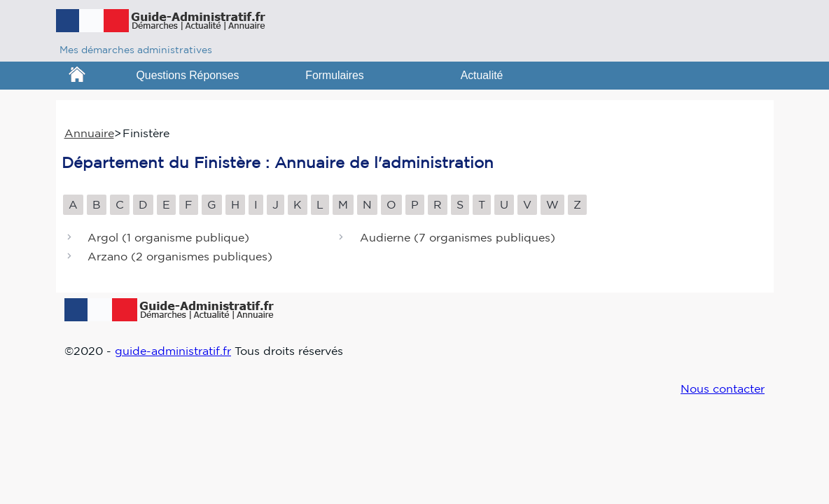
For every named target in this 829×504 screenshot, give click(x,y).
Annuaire (89, 133)
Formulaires (335, 75)
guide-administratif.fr (173, 351)
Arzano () (180, 257)
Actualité (482, 75)
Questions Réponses (188, 75)
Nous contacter (723, 388)
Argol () (168, 237)
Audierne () (458, 237)
